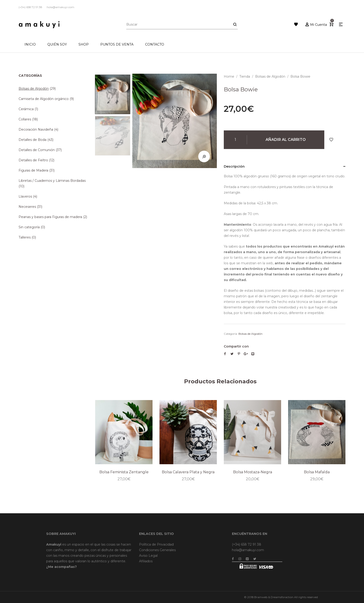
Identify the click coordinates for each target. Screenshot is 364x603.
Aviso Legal (148, 556)
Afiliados (146, 561)
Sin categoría (29, 227)
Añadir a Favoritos (331, 140)
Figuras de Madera (33, 170)
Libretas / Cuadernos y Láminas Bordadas (52, 181)
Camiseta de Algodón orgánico (44, 99)
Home (229, 76)
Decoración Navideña (36, 129)
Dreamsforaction (282, 597)
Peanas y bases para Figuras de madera (50, 217)
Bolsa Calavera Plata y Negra (188, 472)
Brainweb (261, 597)
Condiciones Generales (157, 550)
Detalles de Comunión (37, 150)
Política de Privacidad (156, 544)
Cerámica (26, 109)
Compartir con (236, 346)
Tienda (245, 76)
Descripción (234, 166)
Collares (25, 119)
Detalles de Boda (32, 140)
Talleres (25, 237)
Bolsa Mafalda (317, 472)
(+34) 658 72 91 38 (247, 544)
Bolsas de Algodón (270, 76)
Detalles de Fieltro (33, 160)
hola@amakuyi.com (248, 550)
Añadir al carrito (286, 140)
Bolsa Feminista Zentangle (124, 472)
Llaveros (25, 196)
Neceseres (27, 207)
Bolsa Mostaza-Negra (253, 472)
